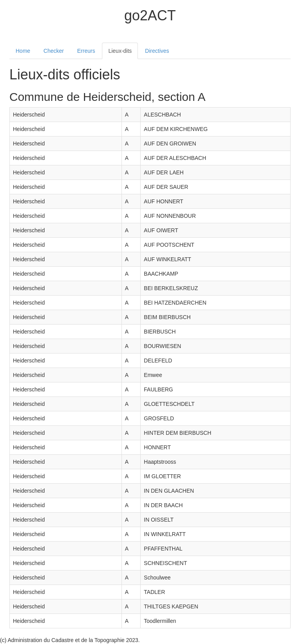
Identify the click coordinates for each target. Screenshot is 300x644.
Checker (54, 51)
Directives (157, 51)
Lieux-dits (120, 51)
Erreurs (86, 51)
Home (23, 51)
